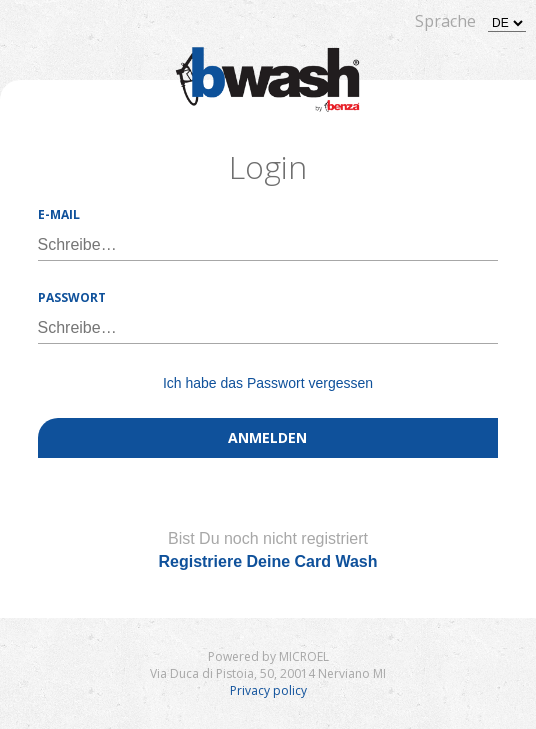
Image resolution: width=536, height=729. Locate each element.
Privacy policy (268, 690)
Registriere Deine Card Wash (267, 561)
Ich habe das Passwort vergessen (268, 383)
